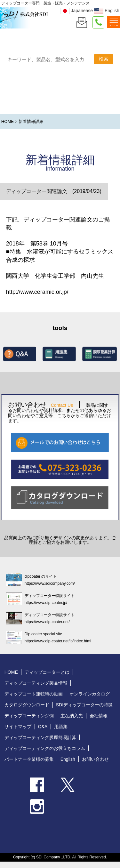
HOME (8, 121)
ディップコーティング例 (29, 716)
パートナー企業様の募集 (29, 759)
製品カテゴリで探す (28, 102)
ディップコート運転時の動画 (34, 694)
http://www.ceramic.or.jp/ (37, 292)
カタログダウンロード (27, 705)
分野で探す (80, 103)
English (107, 11)
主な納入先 (72, 716)
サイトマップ (18, 727)
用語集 (61, 727)
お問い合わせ (95, 759)
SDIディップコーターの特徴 (84, 705)
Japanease (77, 11)
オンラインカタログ (90, 694)
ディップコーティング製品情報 (36, 683)
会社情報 (99, 716)
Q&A (43, 727)
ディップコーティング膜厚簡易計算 (40, 737)
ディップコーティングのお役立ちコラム (45, 748)
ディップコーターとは (47, 672)
